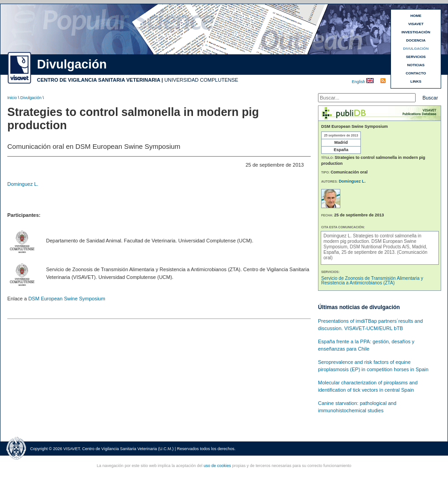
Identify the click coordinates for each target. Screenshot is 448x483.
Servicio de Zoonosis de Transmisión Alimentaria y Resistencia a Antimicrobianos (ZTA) (372, 281)
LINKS (416, 81)
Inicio (12, 98)
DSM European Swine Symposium (67, 299)
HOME (416, 16)
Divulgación (31, 98)
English (359, 82)
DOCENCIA (416, 40)
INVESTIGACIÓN (416, 32)
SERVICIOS (416, 57)
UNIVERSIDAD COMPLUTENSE (201, 80)
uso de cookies (217, 466)
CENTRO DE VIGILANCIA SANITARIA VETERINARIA (99, 80)
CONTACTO (416, 73)
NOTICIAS (416, 65)
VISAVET (416, 24)
